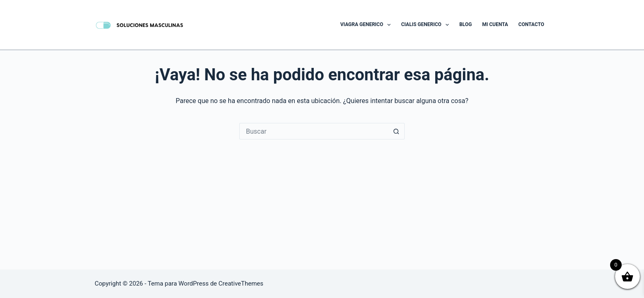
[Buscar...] (314, 131)
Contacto (531, 24)
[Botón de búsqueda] (396, 131)
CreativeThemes (241, 284)
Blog (465, 24)
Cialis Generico (427, 25)
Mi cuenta (495, 24)
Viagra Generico (367, 25)
